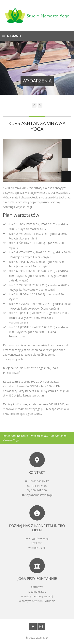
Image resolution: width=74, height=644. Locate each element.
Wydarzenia (38, 436)
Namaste (23, 436)
